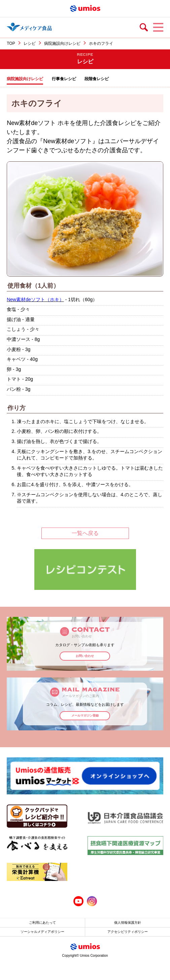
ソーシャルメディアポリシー (42, 932)
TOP (11, 43)
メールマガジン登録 (85, 716)
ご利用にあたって (42, 923)
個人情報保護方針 (128, 923)
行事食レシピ (64, 79)
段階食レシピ (97, 79)
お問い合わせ (85, 656)
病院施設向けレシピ (62, 43)
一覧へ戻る (85, 533)
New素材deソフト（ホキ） (35, 299)
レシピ (30, 43)
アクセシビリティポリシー (128, 932)
